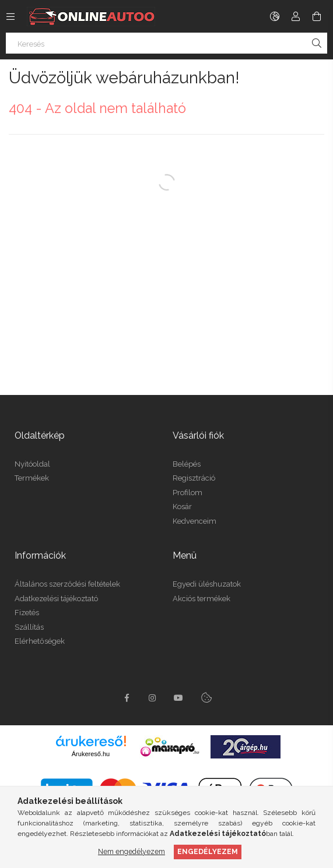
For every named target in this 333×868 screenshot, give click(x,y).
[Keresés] (166, 43)
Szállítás (29, 627)
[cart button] (317, 16)
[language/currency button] (275, 16)
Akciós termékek (201, 599)
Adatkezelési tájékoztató (56, 599)
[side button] (10, 16)
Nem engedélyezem (132, 851)
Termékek (32, 478)
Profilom (187, 493)
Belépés (187, 464)
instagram (153, 698)
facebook (127, 698)
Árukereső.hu (91, 754)
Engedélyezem (208, 851)
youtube (178, 698)
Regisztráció (194, 478)
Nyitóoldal (32, 464)
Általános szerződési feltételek (67, 584)
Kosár (182, 507)
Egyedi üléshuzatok (207, 584)
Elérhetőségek (40, 641)
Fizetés (27, 613)
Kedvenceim (194, 521)
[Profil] (296, 16)
